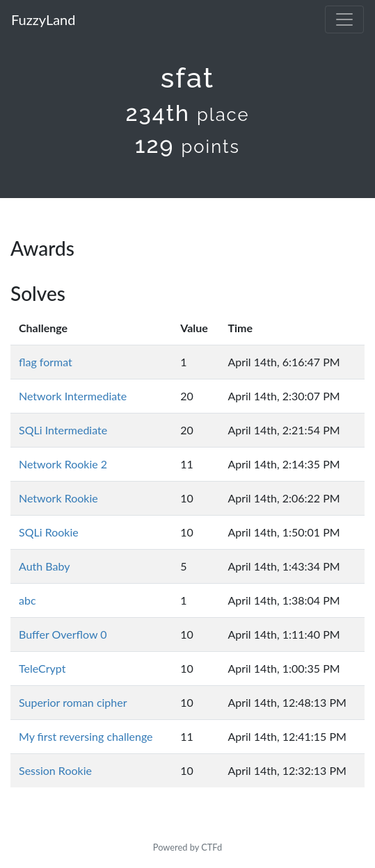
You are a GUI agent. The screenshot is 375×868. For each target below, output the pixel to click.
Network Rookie (58, 498)
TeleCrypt (42, 668)
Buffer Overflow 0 (63, 634)
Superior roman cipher (73, 702)
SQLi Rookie (49, 532)
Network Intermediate (73, 396)
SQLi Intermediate (63, 430)
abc (27, 600)
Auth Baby (44, 566)
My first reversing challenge (86, 736)
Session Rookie (55, 770)
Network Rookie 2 (63, 464)
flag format (46, 362)
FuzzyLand (43, 19)
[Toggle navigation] (344, 19)
